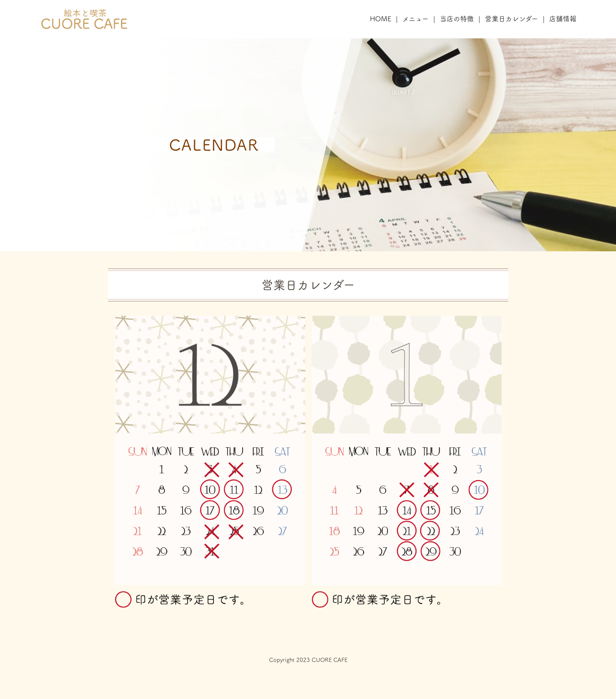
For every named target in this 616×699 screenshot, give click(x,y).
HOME (381, 19)
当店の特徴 (457, 19)
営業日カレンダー (511, 19)
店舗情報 (563, 19)
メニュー (415, 19)
